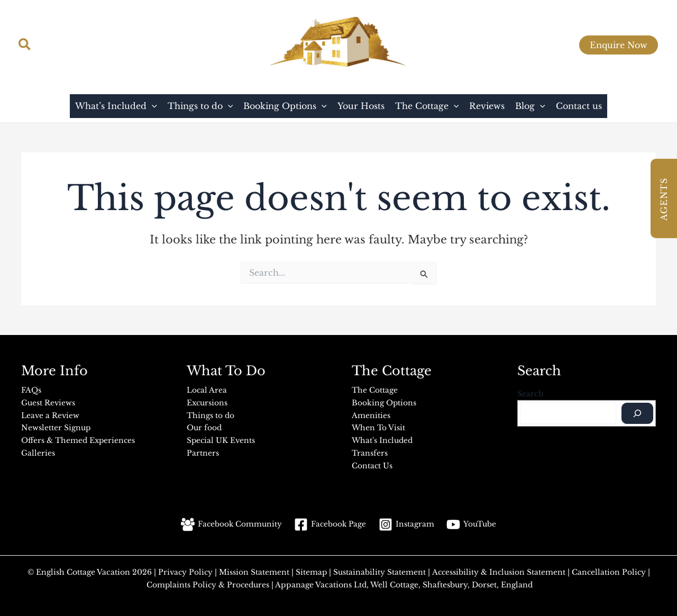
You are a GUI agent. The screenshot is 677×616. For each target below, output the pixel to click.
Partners (203, 451)
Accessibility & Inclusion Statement (498, 569)
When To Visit (378, 427)
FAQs (31, 390)
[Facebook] (511, 45)
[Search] (637, 413)
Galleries (38, 451)
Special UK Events (222, 439)
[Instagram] (486, 45)
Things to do (211, 414)
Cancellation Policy (609, 569)
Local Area (207, 390)
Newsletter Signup (56, 427)
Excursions (208, 402)
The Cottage (375, 390)
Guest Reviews (48, 402)
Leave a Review (51, 414)
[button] (25, 45)
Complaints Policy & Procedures (207, 582)
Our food (204, 427)
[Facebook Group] (562, 45)
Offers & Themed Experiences (79, 439)
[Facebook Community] (231, 521)
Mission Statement (252, 569)
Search (530, 394)
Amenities (371, 414)
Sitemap (312, 569)
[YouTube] (537, 45)
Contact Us (372, 463)
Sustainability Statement (379, 569)
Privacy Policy (185, 569)
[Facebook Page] (330, 521)
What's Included (382, 439)
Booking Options (384, 402)
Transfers (370, 451)
